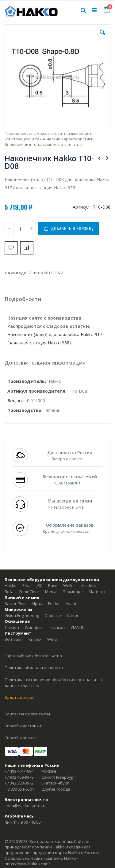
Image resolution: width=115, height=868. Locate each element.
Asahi (71, 603)
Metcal (51, 592)
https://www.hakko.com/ (27, 864)
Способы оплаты (21, 738)
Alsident (88, 585)
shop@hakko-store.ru (25, 806)
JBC (39, 585)
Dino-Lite (53, 615)
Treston (12, 627)
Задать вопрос (19, 697)
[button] (102, 37)
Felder (54, 603)
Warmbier (34, 627)
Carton (73, 615)
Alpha (37, 603)
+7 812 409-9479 (19, 777)
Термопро (73, 592)
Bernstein (14, 639)
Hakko (11, 585)
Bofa (9, 592)
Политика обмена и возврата (34, 668)
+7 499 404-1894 (19, 771)
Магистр (97, 592)
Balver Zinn (15, 603)
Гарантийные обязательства (33, 656)
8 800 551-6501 (21, 789)
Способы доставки (23, 726)
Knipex (35, 639)
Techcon (57, 627)
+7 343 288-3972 (19, 783)
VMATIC (77, 627)
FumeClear (29, 592)
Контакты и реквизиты (27, 714)
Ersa (27, 585)
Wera (52, 639)
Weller (69, 585)
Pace (53, 585)
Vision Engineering (22, 615)
